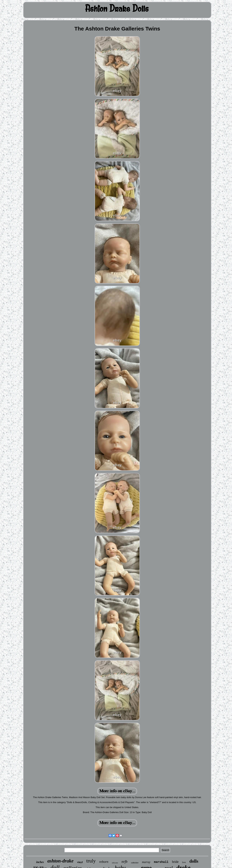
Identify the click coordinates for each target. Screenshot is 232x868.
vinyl (80, 862)
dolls (194, 861)
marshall (161, 862)
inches (40, 862)
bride (175, 862)
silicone (115, 863)
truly (91, 861)
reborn (104, 862)
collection (135, 863)
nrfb (124, 862)
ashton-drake (60, 861)
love (184, 862)
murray (146, 862)
